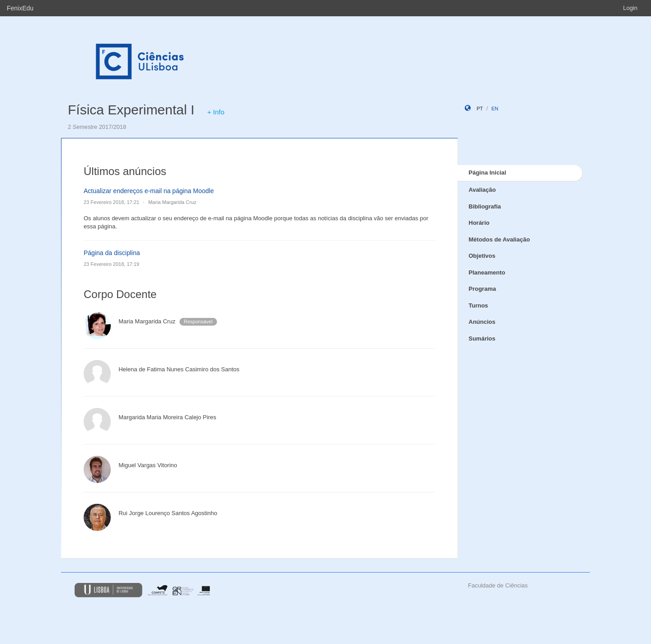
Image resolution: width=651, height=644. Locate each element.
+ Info (216, 112)
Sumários (482, 339)
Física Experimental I (131, 110)
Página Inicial (488, 173)
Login (630, 8)
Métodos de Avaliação (500, 239)
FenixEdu (20, 8)
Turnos (479, 305)
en (495, 109)
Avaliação (482, 190)
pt (480, 109)
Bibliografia (485, 206)
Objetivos (482, 256)
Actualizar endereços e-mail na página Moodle (149, 191)
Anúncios (482, 322)
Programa (483, 289)
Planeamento (487, 272)
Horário (479, 223)
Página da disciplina (112, 253)
